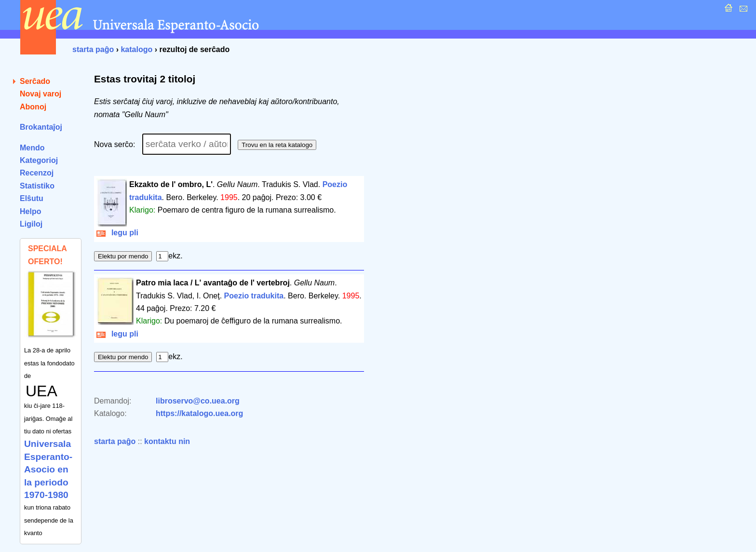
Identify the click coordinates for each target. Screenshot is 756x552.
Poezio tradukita (254, 296)
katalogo (136, 49)
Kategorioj (39, 160)
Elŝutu (32, 198)
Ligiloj (31, 224)
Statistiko (37, 186)
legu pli (117, 233)
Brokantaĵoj (41, 127)
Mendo (32, 148)
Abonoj (33, 107)
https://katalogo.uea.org (199, 413)
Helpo (30, 211)
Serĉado (35, 81)
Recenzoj (37, 173)
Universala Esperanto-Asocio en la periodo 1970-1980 (48, 469)
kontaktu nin (167, 441)
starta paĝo (93, 49)
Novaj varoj (40, 94)
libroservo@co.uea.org (198, 401)
